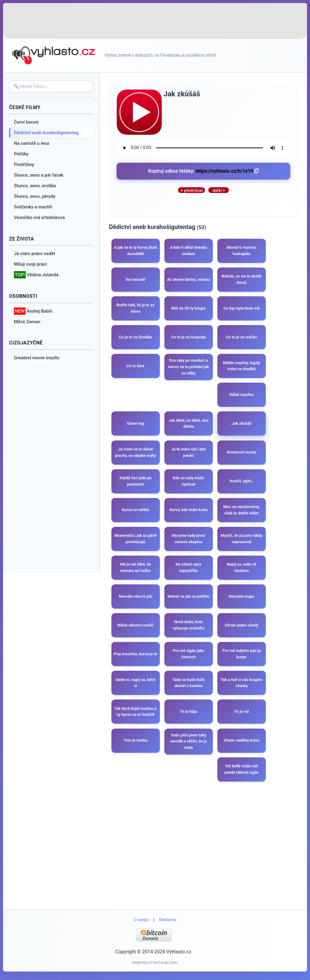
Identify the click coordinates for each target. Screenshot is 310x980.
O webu (141, 925)
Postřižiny (24, 164)
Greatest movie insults (37, 358)
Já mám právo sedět (35, 254)
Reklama (168, 925)
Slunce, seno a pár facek (39, 175)
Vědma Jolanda (36, 275)
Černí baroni (26, 122)
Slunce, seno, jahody (35, 196)
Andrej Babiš (33, 311)
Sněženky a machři (33, 207)
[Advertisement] (155, 21)
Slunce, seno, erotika (35, 186)
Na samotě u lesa (31, 143)
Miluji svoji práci (30, 264)
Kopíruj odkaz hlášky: (204, 171)
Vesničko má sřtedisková (39, 218)
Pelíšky (21, 154)
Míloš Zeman (27, 322)
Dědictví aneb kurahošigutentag (46, 133)
